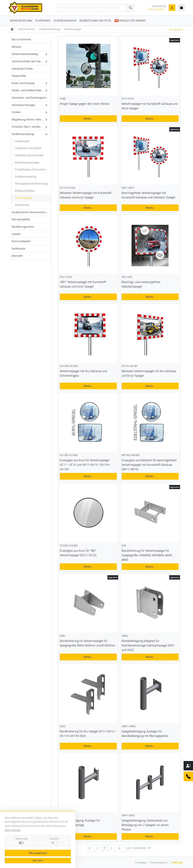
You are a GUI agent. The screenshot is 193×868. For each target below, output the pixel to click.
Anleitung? (177, 862)
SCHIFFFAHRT (43, 21)
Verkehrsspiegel (73, 29)
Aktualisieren (176, 29)
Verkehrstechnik (26, 29)
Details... (88, 119)
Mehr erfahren (13, 830)
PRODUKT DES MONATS (130, 21)
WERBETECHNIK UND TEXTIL (95, 21)
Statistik (54, 839)
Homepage (141, 862)
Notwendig (21, 839)
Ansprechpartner (159, 862)
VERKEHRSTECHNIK (21, 21)
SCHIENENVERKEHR (65, 21)
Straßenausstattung (50, 29)
